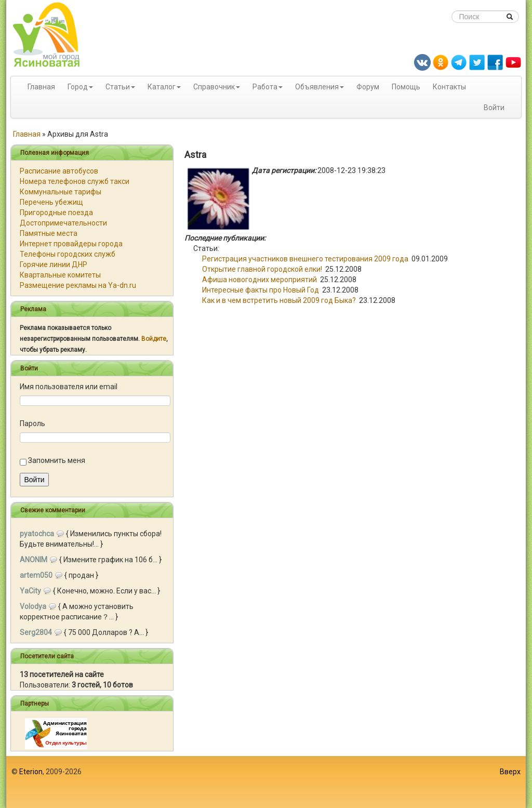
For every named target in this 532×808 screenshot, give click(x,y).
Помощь (406, 87)
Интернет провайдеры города (71, 244)
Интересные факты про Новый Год (261, 290)
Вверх (510, 772)
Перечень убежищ (51, 202)
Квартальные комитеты (60, 275)
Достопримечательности (63, 223)
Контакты (449, 87)
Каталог (162, 87)
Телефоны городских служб (68, 254)
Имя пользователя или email (69, 387)
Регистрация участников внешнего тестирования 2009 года (305, 259)
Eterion (31, 772)
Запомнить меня (57, 460)
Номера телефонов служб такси (75, 181)
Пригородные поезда (56, 213)
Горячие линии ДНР (54, 264)
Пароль (32, 423)
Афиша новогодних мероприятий (260, 280)
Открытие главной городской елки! (262, 269)
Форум (368, 87)
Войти (494, 108)
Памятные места (49, 233)
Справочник (214, 87)
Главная (41, 87)
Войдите (154, 339)
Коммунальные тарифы (61, 192)
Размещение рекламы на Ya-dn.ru (78, 285)
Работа (265, 87)
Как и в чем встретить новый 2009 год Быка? (279, 300)
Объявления (317, 87)
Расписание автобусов (59, 171)
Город (78, 87)
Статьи (118, 87)
